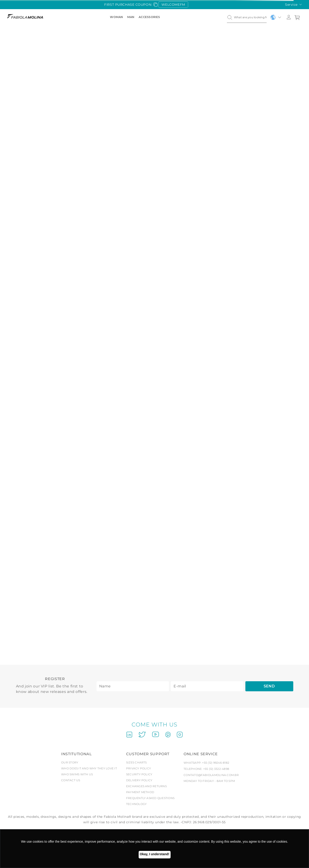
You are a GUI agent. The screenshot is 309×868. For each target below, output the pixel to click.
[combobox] (247, 17)
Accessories (149, 17)
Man (131, 17)
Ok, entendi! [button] (155, 855)
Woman (117, 17)
